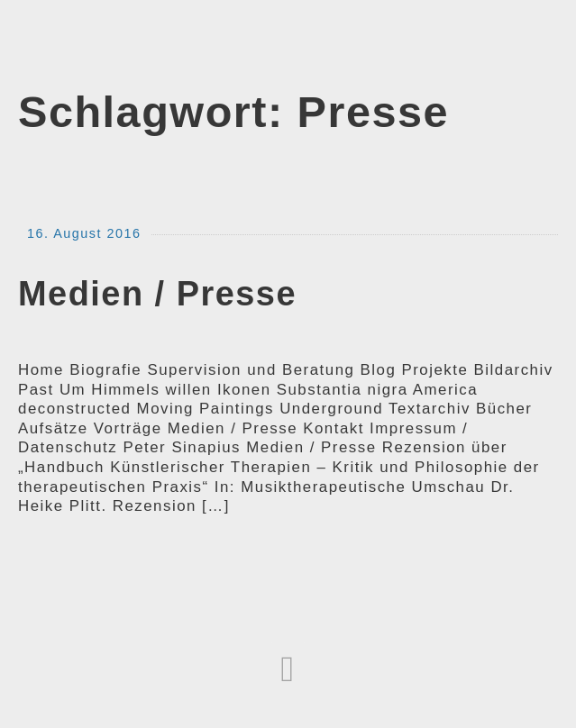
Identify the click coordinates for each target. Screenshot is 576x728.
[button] (288, 669)
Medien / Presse (157, 294)
